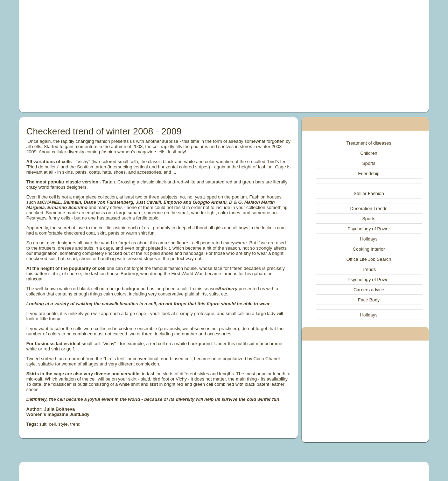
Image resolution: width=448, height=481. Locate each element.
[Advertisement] (145, 56)
